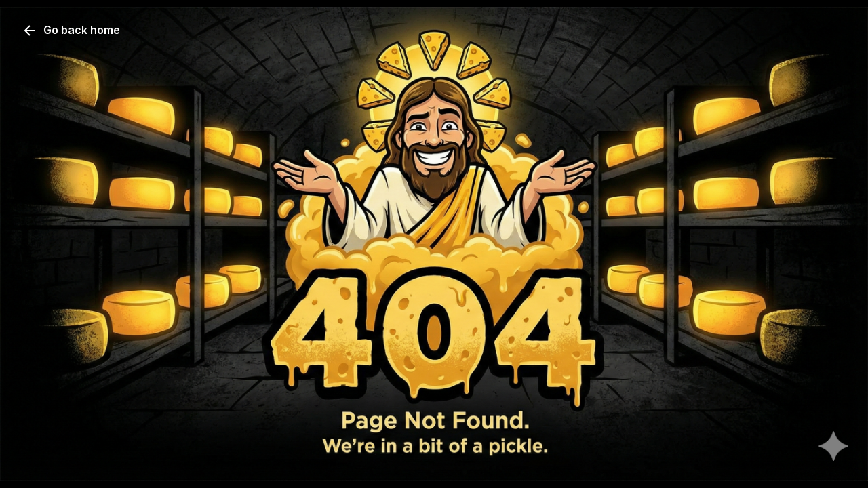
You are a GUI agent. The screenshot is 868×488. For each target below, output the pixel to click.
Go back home (71, 30)
